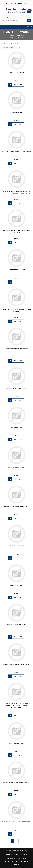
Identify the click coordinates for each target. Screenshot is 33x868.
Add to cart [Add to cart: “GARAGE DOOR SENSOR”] (18, 85)
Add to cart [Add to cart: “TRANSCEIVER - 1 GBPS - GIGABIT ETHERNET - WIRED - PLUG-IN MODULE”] (18, 834)
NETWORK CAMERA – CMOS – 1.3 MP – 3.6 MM (16, 152)
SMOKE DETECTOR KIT (16, 585)
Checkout (24, 855)
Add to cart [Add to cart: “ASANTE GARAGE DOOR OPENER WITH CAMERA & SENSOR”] (18, 321)
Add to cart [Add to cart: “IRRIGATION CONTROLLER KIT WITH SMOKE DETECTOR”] (18, 243)
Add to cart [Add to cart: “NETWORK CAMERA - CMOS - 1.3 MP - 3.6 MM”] (18, 164)
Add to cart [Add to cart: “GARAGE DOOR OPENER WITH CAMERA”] (18, 519)
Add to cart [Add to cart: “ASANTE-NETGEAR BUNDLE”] (18, 282)
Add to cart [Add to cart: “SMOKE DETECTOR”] (18, 440)
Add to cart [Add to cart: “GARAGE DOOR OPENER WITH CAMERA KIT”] (18, 676)
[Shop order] (11, 47)
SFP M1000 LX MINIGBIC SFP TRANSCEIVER (16, 782)
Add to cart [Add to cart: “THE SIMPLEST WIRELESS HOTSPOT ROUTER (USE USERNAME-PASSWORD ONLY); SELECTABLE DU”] (18, 716)
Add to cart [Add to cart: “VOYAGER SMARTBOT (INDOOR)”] (18, 400)
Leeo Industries (16, 9)
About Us (9, 855)
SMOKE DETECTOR (16, 428)
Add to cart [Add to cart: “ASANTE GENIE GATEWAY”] (18, 558)
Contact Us (11, 858)
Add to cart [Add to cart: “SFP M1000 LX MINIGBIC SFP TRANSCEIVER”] (18, 795)
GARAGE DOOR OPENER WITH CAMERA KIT (16, 664)
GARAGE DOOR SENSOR (16, 73)
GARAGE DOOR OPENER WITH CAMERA (16, 506)
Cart (16, 855)
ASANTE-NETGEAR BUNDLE (16, 270)
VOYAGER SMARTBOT (16, 112)
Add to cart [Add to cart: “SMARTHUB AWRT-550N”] (18, 755)
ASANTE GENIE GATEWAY (16, 546)
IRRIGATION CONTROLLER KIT (16, 625)
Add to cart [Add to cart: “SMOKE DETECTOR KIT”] (18, 597)
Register (19, 862)
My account (10, 862)
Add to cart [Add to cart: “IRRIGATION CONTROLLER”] (18, 479)
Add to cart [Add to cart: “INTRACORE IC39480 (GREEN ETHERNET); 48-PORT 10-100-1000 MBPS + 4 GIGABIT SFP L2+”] (18, 203)
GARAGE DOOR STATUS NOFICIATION (16, 349)
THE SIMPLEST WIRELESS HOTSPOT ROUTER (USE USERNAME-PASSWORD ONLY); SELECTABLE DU (16, 706)
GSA (19, 858)
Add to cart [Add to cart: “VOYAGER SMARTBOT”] (18, 124)
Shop (26, 862)
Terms (17, 865)
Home (24, 858)
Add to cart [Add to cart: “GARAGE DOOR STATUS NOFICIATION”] (18, 361)
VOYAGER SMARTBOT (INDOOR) (16, 388)
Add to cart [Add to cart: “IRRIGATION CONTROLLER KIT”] (18, 637)
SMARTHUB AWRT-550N (16, 743)
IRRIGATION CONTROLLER (16, 467)
